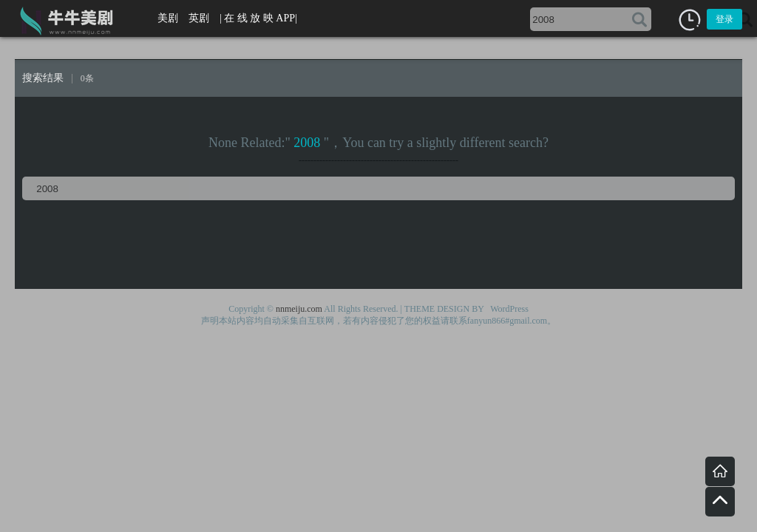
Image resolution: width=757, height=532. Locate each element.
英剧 (199, 18)
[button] (690, 20)
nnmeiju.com (299, 309)
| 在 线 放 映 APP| (258, 18)
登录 (724, 19)
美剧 (168, 18)
